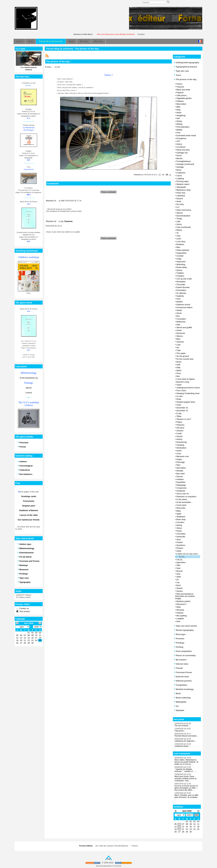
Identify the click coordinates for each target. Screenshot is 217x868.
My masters (180, 660)
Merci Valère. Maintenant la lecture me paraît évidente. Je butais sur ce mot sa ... (186, 762)
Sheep (179, 121)
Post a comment (108, 192)
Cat (178, 582)
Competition (181, 685)
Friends (178, 668)
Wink (178, 607)
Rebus (179, 230)
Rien (178, 465)
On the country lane (185, 359)
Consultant (181, 319)
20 (179, 829)
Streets (179, 588)
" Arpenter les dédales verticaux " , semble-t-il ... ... (186, 770)
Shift (178, 365)
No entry (180, 204)
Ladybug (180, 178)
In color (180, 396)
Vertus (179, 528)
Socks (179, 224)
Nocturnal (181, 333)
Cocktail (180, 256)
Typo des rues (181, 71)
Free (178, 133)
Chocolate (181, 284)
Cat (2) (179, 560)
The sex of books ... (182, 726)
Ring (178, 110)
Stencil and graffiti (184, 327)
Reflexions (181, 322)
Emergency (181, 138)
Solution (180, 431)
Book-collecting (182, 698)
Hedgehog (181, 115)
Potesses (180, 425)
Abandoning (181, 442)
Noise (179, 113)
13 (179, 827)
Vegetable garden (184, 98)
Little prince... (182, 95)
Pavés (179, 531)
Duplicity (180, 296)
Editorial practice (183, 681)
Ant (178, 348)
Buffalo (179, 130)
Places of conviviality (185, 655)
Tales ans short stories (185, 626)
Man (178, 247)
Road (179, 399)
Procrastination (183, 127)
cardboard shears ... (183, 746)
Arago (179, 259)
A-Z (178, 207)
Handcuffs (181, 537)
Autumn (180, 476)
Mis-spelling (182, 616)
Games (179, 591)
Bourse (179, 571)
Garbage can (182, 153)
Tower (179, 385)
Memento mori (183, 456)
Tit (177, 233)
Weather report (183, 184)
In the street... (182, 499)
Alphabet (179, 710)
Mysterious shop (183, 190)
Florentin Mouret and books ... (186, 736)
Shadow (180, 613)
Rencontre (181, 508)
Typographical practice (186, 67)
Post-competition (183, 651)
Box (178, 316)
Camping (180, 445)
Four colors (181, 390)
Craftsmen (181, 173)
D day (179, 413)
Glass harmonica (184, 210)
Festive (179, 542)
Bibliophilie (180, 702)
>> (197, 815)
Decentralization (183, 216)
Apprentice (181, 562)
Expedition (181, 482)
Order (179, 551)
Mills (178, 107)
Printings (179, 643)
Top (109, 859)
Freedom (180, 276)
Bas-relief (180, 474)
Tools (177, 75)
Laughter (180, 619)
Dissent (180, 199)
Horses (179, 436)
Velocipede (181, 187)
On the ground (183, 356)
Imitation (180, 479)
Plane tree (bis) (183, 150)
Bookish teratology (184, 689)
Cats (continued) (183, 227)
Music (179, 362)
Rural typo (180, 634)
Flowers (180, 548)
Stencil (29, 388)
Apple (179, 514)
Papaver (180, 93)
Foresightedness (184, 161)
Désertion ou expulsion (186, 497)
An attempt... (182, 293)
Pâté (178, 368)
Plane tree (181, 193)
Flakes (179, 422)
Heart (179, 201)
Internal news (181, 664)
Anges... (180, 459)
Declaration (181, 448)
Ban (178, 376)
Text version (24, 611)
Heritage (180, 167)
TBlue (179, 416)
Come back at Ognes (186, 379)
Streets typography (184, 630)
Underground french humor (188, 388)
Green (179, 330)
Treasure (180, 87)
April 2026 (187, 811)
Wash (179, 370)
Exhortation (181, 290)
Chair (179, 405)
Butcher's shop (183, 382)
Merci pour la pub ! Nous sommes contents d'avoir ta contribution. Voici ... (186, 779)
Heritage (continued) (185, 164)
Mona (179, 170)
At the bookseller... (184, 502)
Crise (179, 454)
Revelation (181, 282)
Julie (178, 221)
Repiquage (181, 485)
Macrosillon (181, 104)
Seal (178, 568)
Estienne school (183, 305)
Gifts (178, 565)
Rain (178, 325)
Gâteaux (180, 101)
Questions (181, 545)
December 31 (182, 408)
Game (179, 313)
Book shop (181, 519)
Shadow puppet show (186, 402)
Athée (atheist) (183, 250)
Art (177, 580)
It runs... (182, 557)
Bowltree (180, 244)
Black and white (183, 90)
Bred (178, 585)
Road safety (182, 267)
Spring (179, 525)
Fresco (179, 84)
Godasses (181, 491)
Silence (180, 213)
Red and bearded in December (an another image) (185, 596)
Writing (179, 124)
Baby (179, 511)
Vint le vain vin (183, 494)
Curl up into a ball (184, 279)
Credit (179, 433)
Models (179, 302)
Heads (179, 310)
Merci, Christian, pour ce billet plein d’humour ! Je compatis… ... (187, 797)
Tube (178, 350)
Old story (180, 428)
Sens (179, 539)
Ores (178, 299)
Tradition (180, 273)
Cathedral (181, 196)
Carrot (179, 176)
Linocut (29, 393)
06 (179, 824)
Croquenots (181, 488)
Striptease (181, 517)
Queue (179, 270)
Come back (181, 505)
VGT (178, 141)
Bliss (178, 339)
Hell (178, 118)
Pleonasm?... (182, 604)
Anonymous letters (184, 307)
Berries (179, 158)
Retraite (180, 471)
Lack (178, 345)
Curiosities (181, 534)
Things (179, 219)
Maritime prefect (183, 601)
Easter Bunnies (183, 287)
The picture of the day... (186, 79)
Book (177, 693)
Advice (179, 144)
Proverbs (179, 639)
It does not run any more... (188, 554)
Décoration (181, 468)
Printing (179, 647)
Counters (180, 522)
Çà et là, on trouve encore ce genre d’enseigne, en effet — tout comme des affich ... (186, 788)
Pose (179, 373)
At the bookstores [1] (29, 378)
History (179, 439)
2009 (178, 577)
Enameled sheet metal (186, 135)
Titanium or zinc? (184, 419)
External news (181, 677)
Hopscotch (181, 262)
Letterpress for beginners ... (186, 741)
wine (178, 574)
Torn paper (181, 353)
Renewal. (180, 610)
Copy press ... (180, 731)
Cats (178, 236)
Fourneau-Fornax (183, 672)
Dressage (181, 462)
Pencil (179, 156)
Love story (181, 242)
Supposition (181, 253)
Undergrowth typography (187, 63)
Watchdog (181, 264)
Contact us (24, 608)
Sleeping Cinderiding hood (188, 393)
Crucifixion (181, 147)
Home (179, 451)
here (178, 621)
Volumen (180, 342)
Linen (179, 239)
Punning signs (182, 181)
